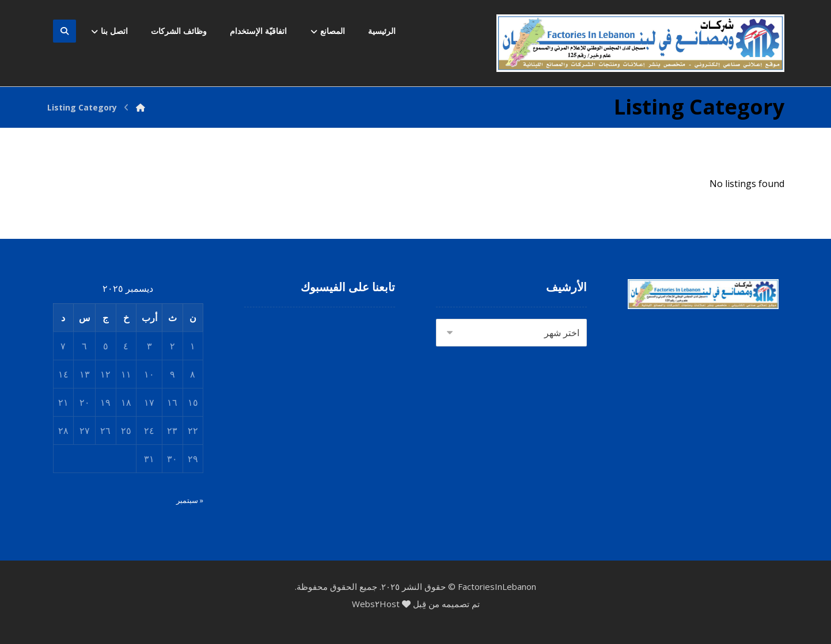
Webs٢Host (376, 604)
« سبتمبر (190, 500)
